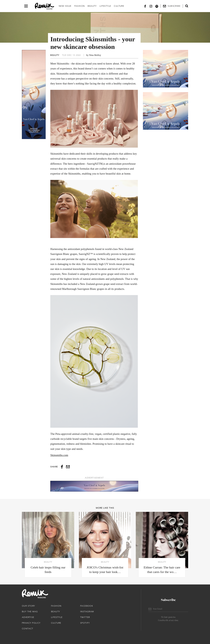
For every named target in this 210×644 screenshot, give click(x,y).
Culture (119, 6)
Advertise (28, 617)
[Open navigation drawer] (26, 6)
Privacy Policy (31, 623)
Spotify (85, 623)
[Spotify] (157, 6)
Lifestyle (105, 6)
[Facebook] (145, 6)
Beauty (92, 6)
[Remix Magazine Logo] (44, 6)
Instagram (87, 612)
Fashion (80, 6)
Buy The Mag (30, 612)
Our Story (29, 606)
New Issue (65, 6)
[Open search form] (187, 6)
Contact (28, 629)
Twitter (85, 617)
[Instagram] (151, 6)
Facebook (87, 606)
